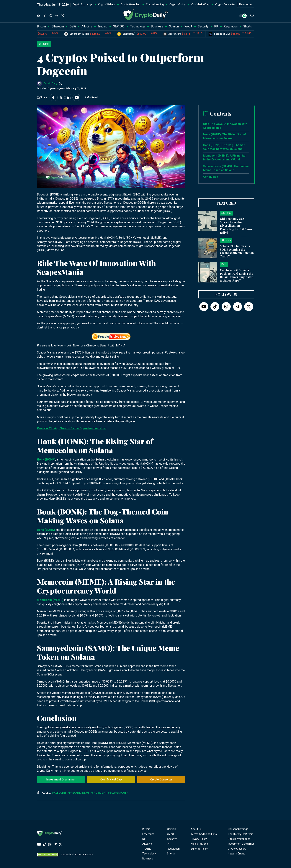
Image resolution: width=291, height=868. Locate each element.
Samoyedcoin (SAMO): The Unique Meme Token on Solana (226, 168)
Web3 (170, 834)
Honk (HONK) (46, 460)
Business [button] (157, 26)
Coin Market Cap (111, 779)
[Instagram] (51, 16)
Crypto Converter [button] (225, 4)
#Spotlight (99, 793)
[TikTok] (45, 16)
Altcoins (44, 44)
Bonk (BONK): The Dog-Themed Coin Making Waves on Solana (224, 147)
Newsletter (246, 4)
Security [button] (203, 26)
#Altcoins (59, 793)
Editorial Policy (199, 849)
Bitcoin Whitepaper (239, 839)
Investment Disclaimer (61, 779)
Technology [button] (138, 26)
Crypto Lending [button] (155, 4)
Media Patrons (199, 844)
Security (172, 839)
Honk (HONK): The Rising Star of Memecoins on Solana (225, 136)
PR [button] (216, 26)
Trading (147, 849)
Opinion (171, 829)
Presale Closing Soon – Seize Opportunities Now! (72, 428)
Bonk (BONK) (46, 530)
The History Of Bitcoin (241, 834)
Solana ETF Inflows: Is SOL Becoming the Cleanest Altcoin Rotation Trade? (237, 251)
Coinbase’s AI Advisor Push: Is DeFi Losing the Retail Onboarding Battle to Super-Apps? (237, 275)
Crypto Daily (50, 83)
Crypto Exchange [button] (82, 4)
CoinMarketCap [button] (200, 4)
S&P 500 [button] (119, 26)
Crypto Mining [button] (178, 4)
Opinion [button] (174, 26)
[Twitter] (63, 16)
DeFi (145, 839)
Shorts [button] (248, 26)
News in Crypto (237, 854)
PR (169, 844)
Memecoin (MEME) (50, 600)
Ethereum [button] (58, 26)
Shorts (171, 854)
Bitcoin (146, 829)
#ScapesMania (118, 793)
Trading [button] (103, 26)
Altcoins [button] (87, 26)
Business (148, 859)
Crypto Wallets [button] (107, 4)
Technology (149, 854)
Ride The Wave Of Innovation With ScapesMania (225, 126)
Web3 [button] (188, 26)
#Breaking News (78, 793)
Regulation (173, 849)
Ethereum (148, 834)
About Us (196, 829)
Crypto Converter (161, 779)
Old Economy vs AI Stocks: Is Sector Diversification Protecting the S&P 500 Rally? (236, 226)
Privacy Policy (199, 839)
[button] (252, 16)
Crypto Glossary (237, 849)
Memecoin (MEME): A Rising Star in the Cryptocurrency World (225, 158)
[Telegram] (57, 16)
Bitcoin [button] (41, 26)
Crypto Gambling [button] (131, 4)
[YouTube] (38, 16)
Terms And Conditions (204, 834)
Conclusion (211, 177)
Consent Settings (238, 829)
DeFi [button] (73, 26)
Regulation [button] (231, 26)
